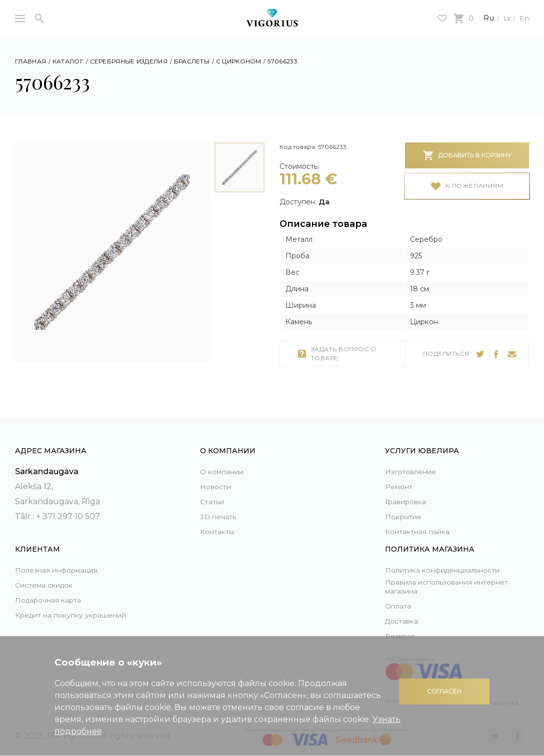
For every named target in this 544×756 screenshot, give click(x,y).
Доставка (404, 621)
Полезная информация (64, 559)
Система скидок (49, 574)
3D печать (221, 505)
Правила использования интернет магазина (437, 586)
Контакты (219, 520)
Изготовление (415, 460)
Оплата (400, 606)
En (523, 18)
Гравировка (410, 490)
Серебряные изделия (129, 61)
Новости (218, 475)
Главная (30, 61)
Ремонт (401, 475)
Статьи (214, 490)
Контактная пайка (422, 520)
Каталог (68, 61)
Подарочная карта (54, 589)
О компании (226, 460)
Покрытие (406, 505)
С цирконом (239, 61)
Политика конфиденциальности (433, 562)
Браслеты (192, 61)
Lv (504, 18)
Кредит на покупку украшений (55, 611)
